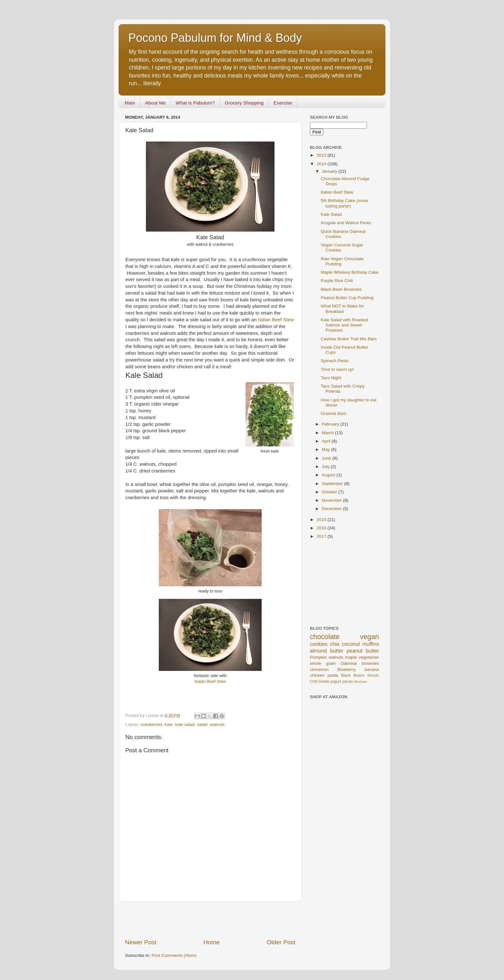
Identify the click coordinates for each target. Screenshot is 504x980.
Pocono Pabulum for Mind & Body (215, 38)
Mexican (360, 682)
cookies (319, 644)
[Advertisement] (210, 920)
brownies (370, 663)
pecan (348, 682)
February (331, 424)
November (332, 500)
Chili (314, 682)
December (332, 509)
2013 (322, 155)
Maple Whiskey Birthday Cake (350, 272)
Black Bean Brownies (341, 289)
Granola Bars (334, 413)
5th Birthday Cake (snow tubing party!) (344, 203)
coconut (351, 644)
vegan (369, 637)
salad (202, 724)
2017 (322, 536)
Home (212, 942)
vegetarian (369, 657)
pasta (333, 675)
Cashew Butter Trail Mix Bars (349, 339)
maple (351, 657)
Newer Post (141, 942)
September (333, 484)
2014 (322, 164)
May (326, 449)
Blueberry (346, 669)
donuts (373, 675)
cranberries (151, 724)
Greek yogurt (330, 682)
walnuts (217, 724)
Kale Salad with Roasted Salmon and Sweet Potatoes (344, 325)
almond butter (327, 651)
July (326, 467)
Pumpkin (318, 657)
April (327, 441)
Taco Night (331, 378)
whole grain (323, 663)
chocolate (325, 637)
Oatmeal (349, 663)
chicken (317, 675)
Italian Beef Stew (276, 320)
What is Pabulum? (195, 103)
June (327, 458)
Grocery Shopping (244, 103)
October (330, 492)
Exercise (283, 103)
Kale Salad (331, 214)
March (328, 433)
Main (130, 103)
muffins (371, 644)
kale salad (185, 724)
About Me (155, 103)
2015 (322, 520)
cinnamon (319, 669)
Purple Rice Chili (337, 281)
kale (169, 724)
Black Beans (353, 675)
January (330, 171)
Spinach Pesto (335, 361)
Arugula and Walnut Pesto (346, 223)
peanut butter (363, 651)
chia (335, 644)
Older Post (281, 942)
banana (372, 669)
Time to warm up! (337, 369)
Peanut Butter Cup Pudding (347, 298)
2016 (322, 528)
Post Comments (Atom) (174, 955)
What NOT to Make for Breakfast (342, 309)
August (329, 475)
